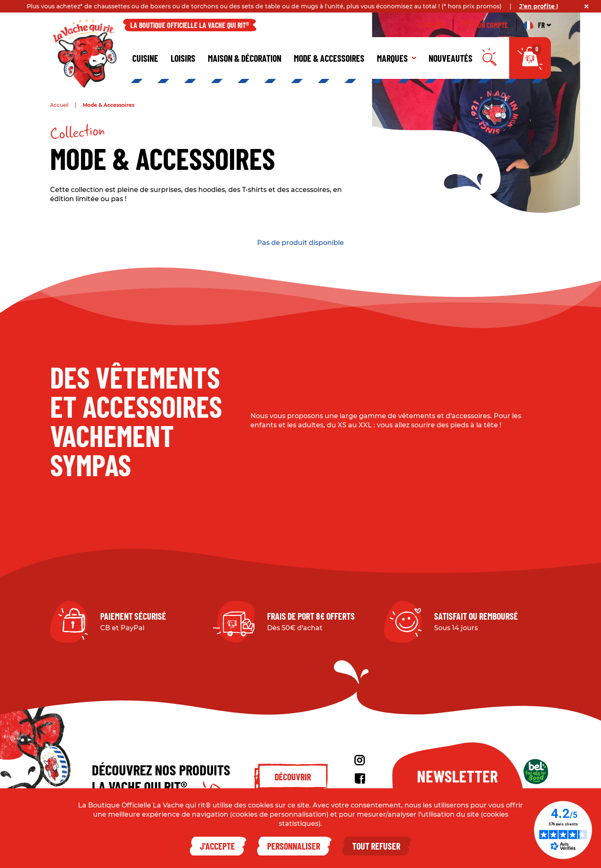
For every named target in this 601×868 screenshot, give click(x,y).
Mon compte (485, 25)
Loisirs (183, 58)
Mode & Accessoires (329, 58)
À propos (431, 25)
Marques (396, 58)
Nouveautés (451, 58)
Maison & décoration (245, 58)
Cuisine (145, 58)
